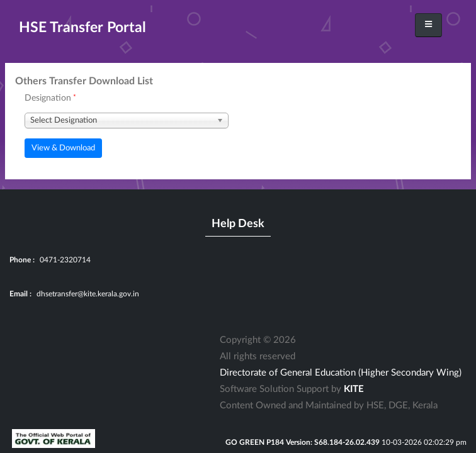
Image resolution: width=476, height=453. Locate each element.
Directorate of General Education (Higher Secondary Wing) (341, 373)
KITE (354, 389)
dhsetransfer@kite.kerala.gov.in (88, 294)
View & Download (63, 148)
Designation (48, 98)
